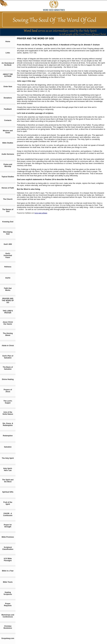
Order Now (8, 87)
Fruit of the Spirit (8, 503)
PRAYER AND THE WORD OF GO (8, 301)
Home (8, 42)
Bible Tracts (8, 582)
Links (8, 53)
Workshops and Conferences (8, 616)
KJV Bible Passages (8, 560)
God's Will (8, 244)
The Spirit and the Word (8, 481)
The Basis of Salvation (8, 368)
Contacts (8, 120)
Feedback (8, 109)
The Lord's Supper (8, 402)
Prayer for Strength (8, 526)
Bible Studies (8, 143)
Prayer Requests (8, 605)
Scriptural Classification (8, 548)
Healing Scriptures (8, 593)
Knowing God (8, 222)
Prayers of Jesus (8, 391)
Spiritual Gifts (8, 492)
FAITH (8, 278)
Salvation (8, 447)
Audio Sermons (8, 154)
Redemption (8, 436)
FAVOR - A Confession (8, 514)
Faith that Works (8, 289)
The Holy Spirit (8, 458)
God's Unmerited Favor (8, 255)
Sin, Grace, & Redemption (8, 424)
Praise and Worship (8, 165)
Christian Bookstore (8, 627)
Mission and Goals (8, 132)
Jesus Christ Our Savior (8, 323)
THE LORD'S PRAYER (8, 312)
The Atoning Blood (8, 334)
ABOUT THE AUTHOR (8, 75)
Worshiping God (8, 233)
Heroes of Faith (8, 188)
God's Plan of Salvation (8, 357)
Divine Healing (8, 379)
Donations (8, 98)
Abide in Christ (8, 346)
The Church (8, 199)
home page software (41, 213)
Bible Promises (8, 537)
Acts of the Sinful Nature (8, 413)
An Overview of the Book (8, 64)
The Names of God (8, 210)
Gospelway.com (8, 638)
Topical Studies (8, 177)
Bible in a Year (8, 571)
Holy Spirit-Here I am (8, 469)
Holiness (8, 267)
